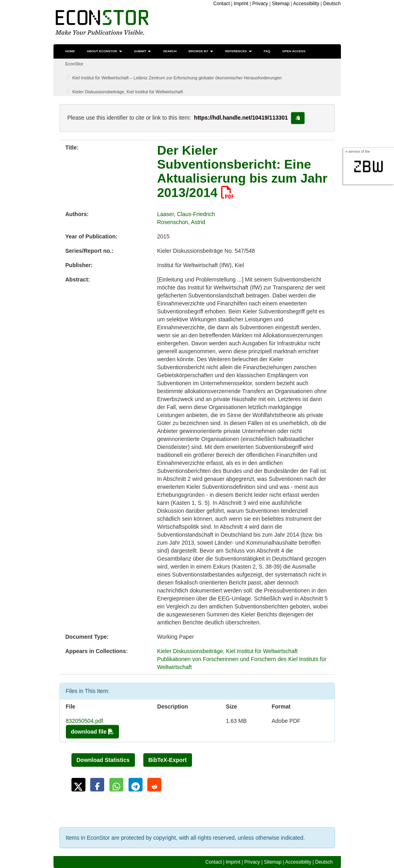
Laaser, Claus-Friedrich (186, 214)
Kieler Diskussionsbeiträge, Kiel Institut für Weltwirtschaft (128, 92)
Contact (221, 4)
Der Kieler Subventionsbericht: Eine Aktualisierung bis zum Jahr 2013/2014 (243, 171)
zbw (369, 167)
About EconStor (105, 51)
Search (170, 51)
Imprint (241, 4)
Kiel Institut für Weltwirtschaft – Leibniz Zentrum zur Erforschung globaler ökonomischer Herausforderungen (177, 78)
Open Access (294, 51)
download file (92, 732)
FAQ (267, 51)
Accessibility (306, 4)
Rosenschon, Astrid (181, 222)
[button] (78, 785)
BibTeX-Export (168, 760)
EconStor (74, 64)
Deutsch (332, 4)
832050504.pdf (84, 721)
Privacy (260, 4)
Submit (143, 51)
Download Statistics (103, 760)
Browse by (201, 51)
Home (70, 51)
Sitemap (281, 4)
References (239, 51)
